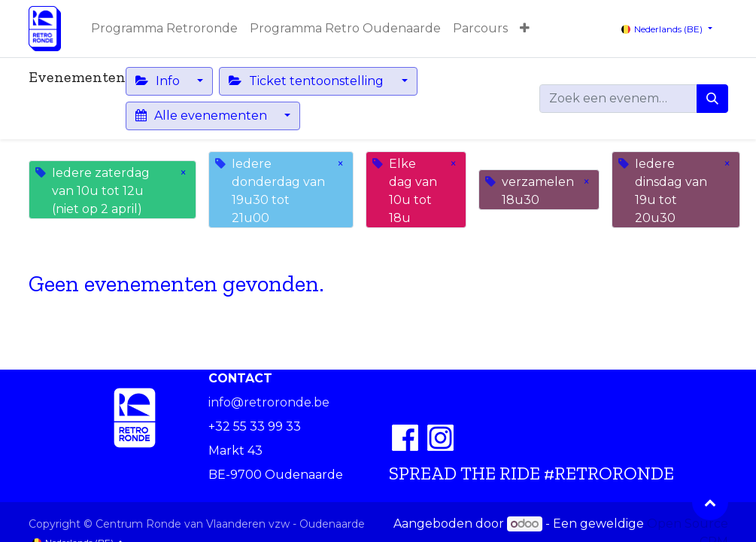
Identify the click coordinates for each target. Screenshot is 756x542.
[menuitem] (164, 29)
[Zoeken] (712, 99)
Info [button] (159, 81)
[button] (525, 29)
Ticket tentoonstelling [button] (308, 81)
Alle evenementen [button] (203, 116)
